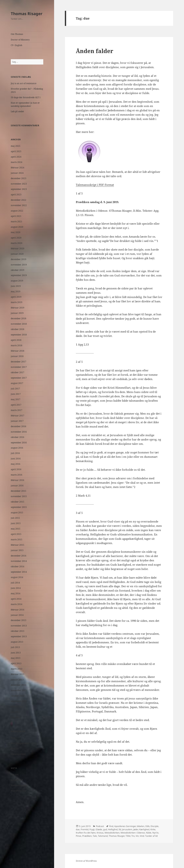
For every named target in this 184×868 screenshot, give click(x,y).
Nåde (149, 833)
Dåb (147, 826)
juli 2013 (15, 647)
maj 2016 (16, 464)
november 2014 (19, 561)
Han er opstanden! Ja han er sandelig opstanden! (25, 104)
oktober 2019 (18, 270)
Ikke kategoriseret (20, 743)
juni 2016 (16, 459)
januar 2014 (17, 615)
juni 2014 (16, 588)
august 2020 (17, 227)
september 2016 (19, 443)
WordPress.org (18, 791)
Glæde (99, 829)
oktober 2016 (18, 437)
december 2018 (19, 318)
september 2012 (19, 701)
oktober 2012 (18, 696)
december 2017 (19, 362)
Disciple (155, 826)
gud (105, 829)
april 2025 (16, 151)
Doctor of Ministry (20, 40)
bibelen (141, 826)
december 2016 (19, 426)
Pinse (79, 836)
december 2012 (19, 685)
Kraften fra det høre (86, 833)
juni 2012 (16, 717)
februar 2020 (18, 248)
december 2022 (19, 200)
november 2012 (19, 690)
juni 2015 (16, 523)
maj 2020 (16, 232)
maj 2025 (16, 146)
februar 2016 (18, 480)
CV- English (17, 45)
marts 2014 (17, 604)
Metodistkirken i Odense (133, 833)
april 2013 (16, 663)
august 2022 (17, 211)
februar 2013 (18, 674)
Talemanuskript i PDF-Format (95, 185)
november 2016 (19, 432)
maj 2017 (16, 399)
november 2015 (19, 496)
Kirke (153, 829)
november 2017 (19, 367)
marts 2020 (17, 243)
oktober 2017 (18, 372)
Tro (133, 836)
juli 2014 (15, 583)
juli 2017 (15, 389)
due (78, 829)
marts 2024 (17, 162)
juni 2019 (16, 286)
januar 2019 (17, 313)
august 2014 (17, 577)
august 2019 (17, 281)
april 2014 (16, 599)
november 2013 (19, 626)
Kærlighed (144, 829)
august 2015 (17, 513)
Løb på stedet (17, 111)
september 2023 (19, 189)
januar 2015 (17, 550)
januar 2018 (17, 356)
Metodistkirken (112, 833)
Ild (120, 829)
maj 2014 (16, 593)
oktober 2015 (18, 502)
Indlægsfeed (17, 780)
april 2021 (16, 216)
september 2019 (19, 275)
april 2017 (16, 405)
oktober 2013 (18, 631)
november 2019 (19, 265)
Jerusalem (127, 829)
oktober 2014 (18, 566)
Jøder (136, 829)
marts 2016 (17, 475)
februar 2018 (18, 351)
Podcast (15, 749)
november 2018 (19, 324)
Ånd (111, 826)
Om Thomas (17, 34)
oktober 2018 (18, 329)
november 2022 (19, 205)
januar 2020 (17, 254)
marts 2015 (17, 539)
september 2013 (19, 636)
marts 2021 (17, 221)
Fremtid (85, 829)
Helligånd (113, 829)
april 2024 (16, 157)
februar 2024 (18, 168)
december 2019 (19, 259)
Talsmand (103, 836)
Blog (13, 738)
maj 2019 (16, 291)
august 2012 (17, 707)
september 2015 (19, 507)
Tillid (128, 836)
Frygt (92, 829)
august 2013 (17, 642)
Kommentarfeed (19, 785)
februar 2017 (18, 416)
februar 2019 (18, 308)
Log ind (15, 775)
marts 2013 (17, 669)
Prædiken (87, 836)
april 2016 (16, 469)
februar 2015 (18, 545)
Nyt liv (155, 833)
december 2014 (19, 556)
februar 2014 (18, 610)
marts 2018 (17, 345)
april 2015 (16, 534)
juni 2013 (16, 653)
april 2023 (16, 195)
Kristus (100, 833)
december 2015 (19, 491)
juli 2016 (15, 453)
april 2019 (16, 297)
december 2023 (19, 178)
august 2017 (17, 383)
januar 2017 (17, 421)
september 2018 (19, 335)
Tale (95, 836)
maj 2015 (16, 529)
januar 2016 (17, 486)
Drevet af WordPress (86, 861)
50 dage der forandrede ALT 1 (26, 97)
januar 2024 (17, 173)
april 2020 (16, 238)
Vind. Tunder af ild (149, 836)
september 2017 (19, 378)
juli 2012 (15, 712)
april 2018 (16, 340)
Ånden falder (95, 51)
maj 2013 (16, 658)
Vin (137, 836)
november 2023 (19, 184)
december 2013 (19, 620)
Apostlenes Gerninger (125, 826)
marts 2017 (17, 410)
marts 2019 (17, 302)
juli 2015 (15, 518)
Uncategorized (18, 754)
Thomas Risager (27, 13)
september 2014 (19, 572)
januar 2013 (17, 680)
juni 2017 (16, 394)
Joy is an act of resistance (24, 83)
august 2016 (17, 448)
